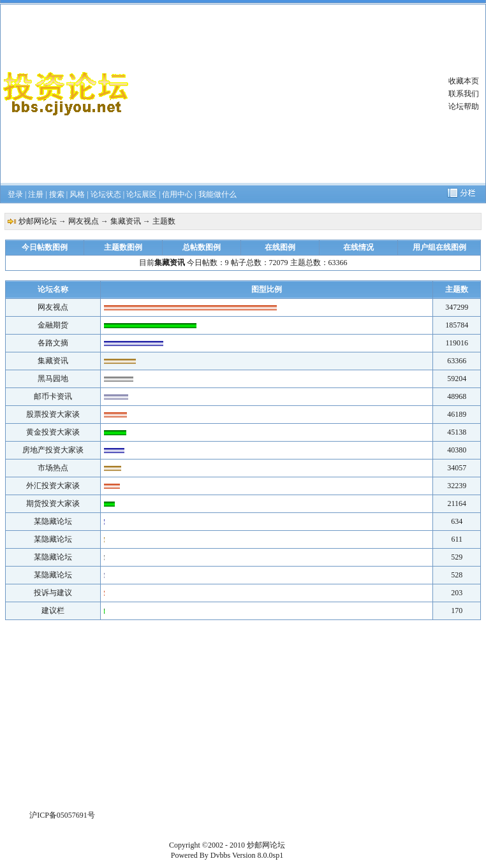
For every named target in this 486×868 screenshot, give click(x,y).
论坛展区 (142, 194)
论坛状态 (106, 194)
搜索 (57, 194)
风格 (77, 194)
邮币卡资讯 (53, 396)
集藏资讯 (126, 221)
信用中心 (177, 194)
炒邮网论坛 (38, 221)
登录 (15, 194)
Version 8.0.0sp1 (258, 855)
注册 (36, 194)
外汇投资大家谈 (53, 486)
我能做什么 (217, 194)
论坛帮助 (464, 106)
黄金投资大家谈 (53, 432)
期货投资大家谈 (53, 503)
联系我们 (464, 94)
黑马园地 (53, 379)
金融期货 (53, 325)
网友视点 (84, 221)
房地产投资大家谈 (53, 450)
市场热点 (53, 468)
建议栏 (53, 611)
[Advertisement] (283, 94)
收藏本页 (464, 81)
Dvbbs (220, 855)
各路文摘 (53, 343)
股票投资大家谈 (53, 414)
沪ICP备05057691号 (62, 815)
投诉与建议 (53, 593)
